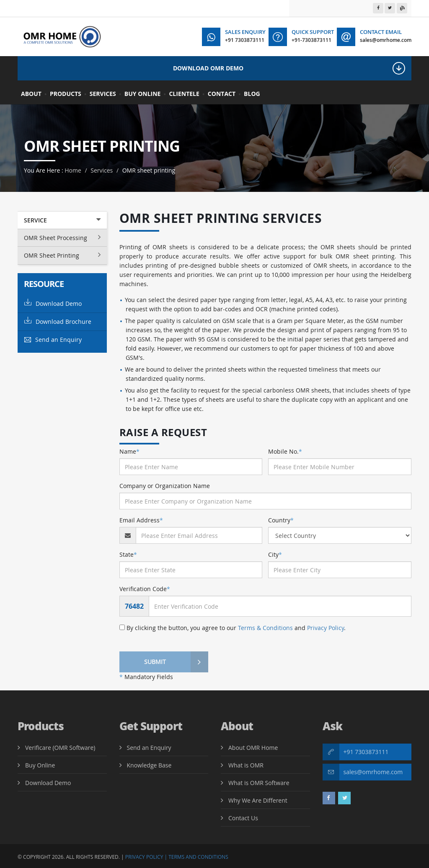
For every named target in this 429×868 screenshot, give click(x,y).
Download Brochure (58, 321)
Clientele (184, 94)
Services (103, 94)
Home (73, 170)
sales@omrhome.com (373, 772)
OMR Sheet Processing (62, 238)
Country (281, 520)
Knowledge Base (149, 765)
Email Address (141, 520)
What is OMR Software (259, 783)
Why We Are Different (258, 800)
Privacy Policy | (146, 857)
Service (62, 220)
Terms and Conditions (198, 857)
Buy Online (143, 94)
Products (66, 94)
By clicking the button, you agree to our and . (233, 628)
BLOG (252, 94)
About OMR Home (253, 748)
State (128, 554)
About (31, 94)
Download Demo (53, 303)
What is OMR (246, 765)
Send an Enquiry (53, 340)
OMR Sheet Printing (62, 255)
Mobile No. (285, 451)
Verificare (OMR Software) (60, 748)
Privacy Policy (326, 628)
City (275, 554)
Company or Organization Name (165, 486)
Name (129, 451)
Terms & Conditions (265, 628)
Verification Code (145, 589)
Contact (222, 94)
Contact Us (243, 818)
